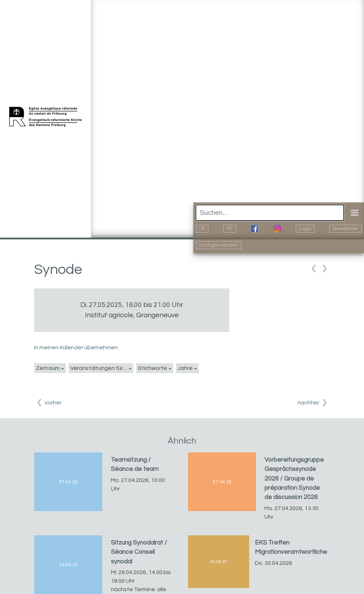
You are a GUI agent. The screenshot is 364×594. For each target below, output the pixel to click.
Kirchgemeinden (219, 245)
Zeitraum (48, 368)
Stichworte (152, 368)
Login (305, 229)
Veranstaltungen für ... (99, 368)
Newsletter (346, 229)
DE (202, 229)
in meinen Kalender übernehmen (76, 348)
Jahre (185, 368)
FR (230, 229)
